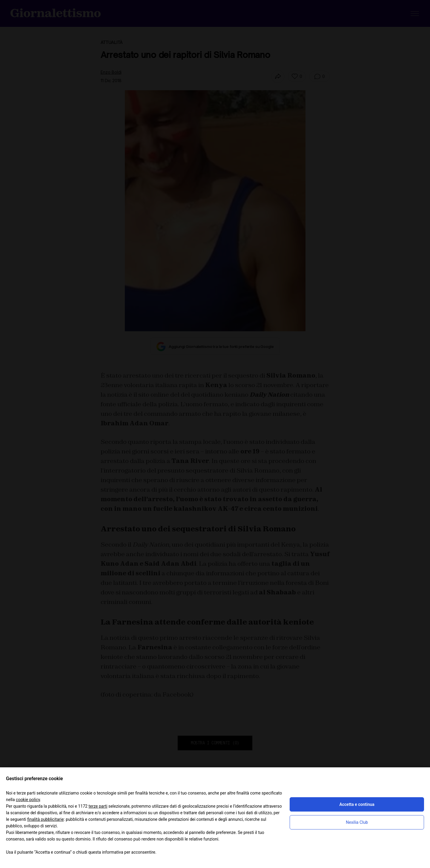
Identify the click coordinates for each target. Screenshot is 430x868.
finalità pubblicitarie (45, 819)
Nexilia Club (357, 822)
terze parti (98, 806)
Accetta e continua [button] (357, 804)
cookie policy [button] (28, 800)
